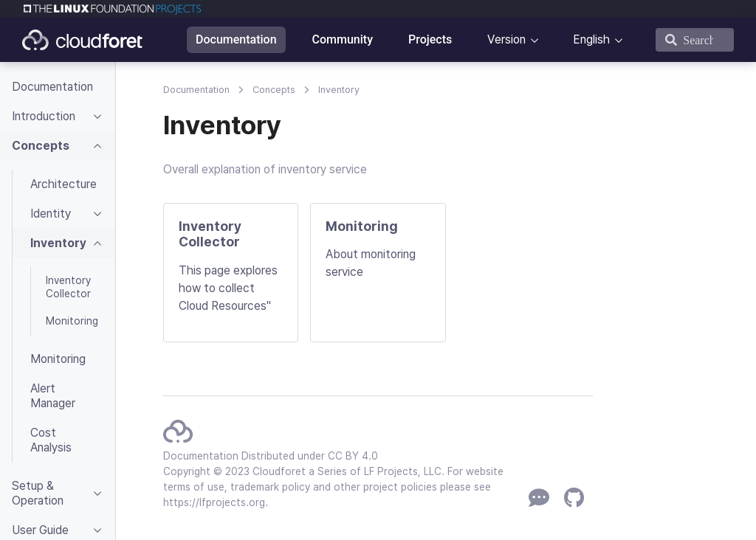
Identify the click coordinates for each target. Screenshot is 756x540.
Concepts (274, 90)
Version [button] (506, 39)
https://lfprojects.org (214, 502)
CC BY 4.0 (353, 456)
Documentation (236, 39)
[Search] (695, 40)
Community (343, 39)
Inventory (339, 90)
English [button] (591, 39)
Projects (430, 39)
